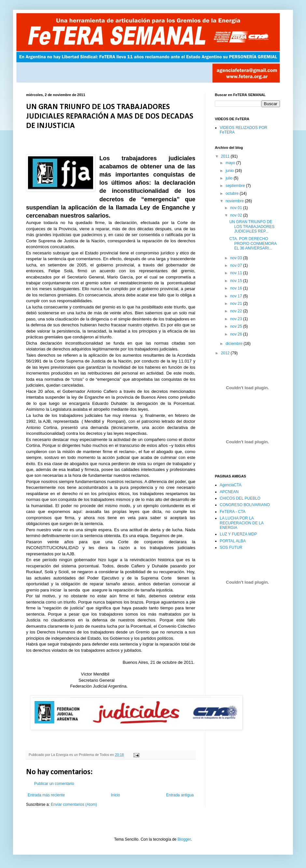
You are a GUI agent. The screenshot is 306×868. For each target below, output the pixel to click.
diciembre (235, 344)
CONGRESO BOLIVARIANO (245, 505)
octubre (233, 193)
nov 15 (236, 281)
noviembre (235, 201)
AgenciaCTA (230, 485)
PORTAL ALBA (233, 541)
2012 (226, 353)
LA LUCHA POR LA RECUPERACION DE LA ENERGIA (242, 523)
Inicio (116, 795)
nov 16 (236, 288)
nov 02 (236, 215)
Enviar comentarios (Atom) (74, 804)
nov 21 (236, 304)
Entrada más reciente (46, 795)
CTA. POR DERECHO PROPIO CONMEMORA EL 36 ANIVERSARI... (253, 243)
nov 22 (236, 311)
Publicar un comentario (54, 784)
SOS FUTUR (231, 548)
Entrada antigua (180, 795)
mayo (231, 163)
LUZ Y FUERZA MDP (238, 534)
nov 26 (236, 334)
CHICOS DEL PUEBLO (240, 498)
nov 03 (236, 258)
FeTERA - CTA (233, 512)
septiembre (236, 186)
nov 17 (236, 296)
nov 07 (236, 265)
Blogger (184, 839)
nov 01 (236, 208)
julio (230, 178)
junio (230, 171)
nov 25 (236, 326)
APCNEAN (229, 492)
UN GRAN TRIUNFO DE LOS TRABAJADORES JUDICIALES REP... (252, 227)
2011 (226, 156)
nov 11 (236, 273)
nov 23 (236, 319)
